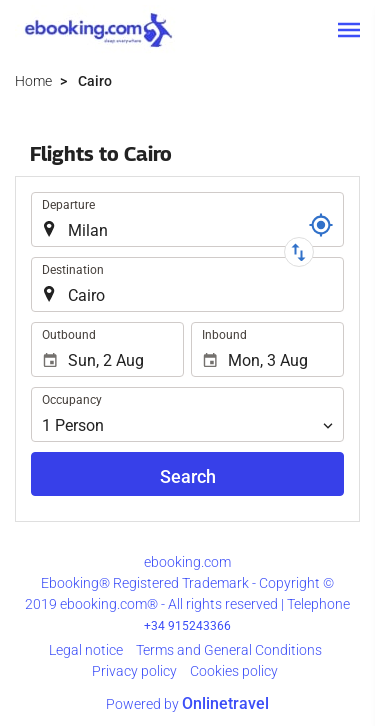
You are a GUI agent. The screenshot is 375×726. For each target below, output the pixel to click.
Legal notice (86, 650)
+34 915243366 (187, 626)
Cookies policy (234, 671)
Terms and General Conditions (229, 650)
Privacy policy (134, 671)
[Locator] (321, 225)
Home (33, 81)
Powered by (187, 704)
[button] (349, 30)
